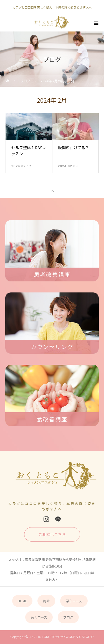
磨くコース (39, 617)
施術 (46, 601)
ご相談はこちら (52, 534)
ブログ (68, 617)
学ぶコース (74, 601)
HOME (22, 601)
